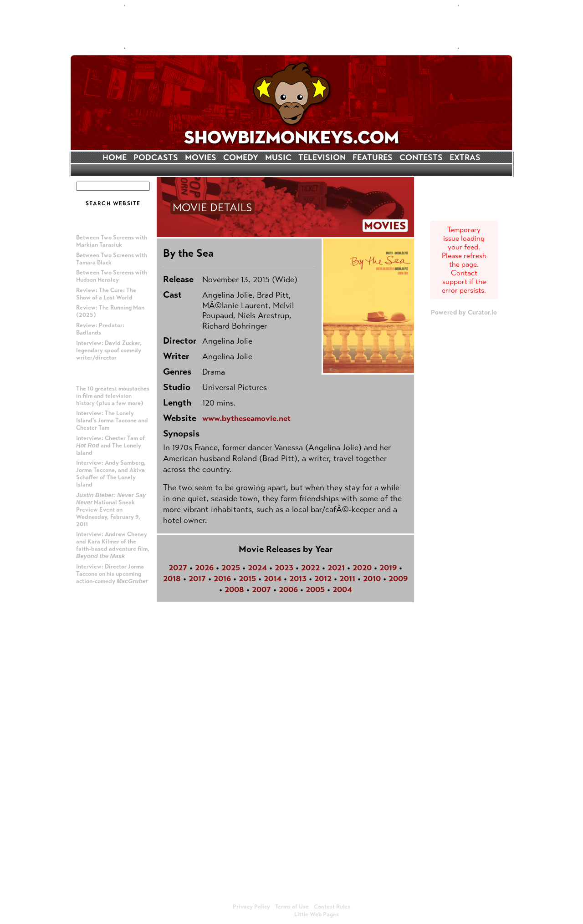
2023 (284, 568)
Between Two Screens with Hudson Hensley (112, 276)
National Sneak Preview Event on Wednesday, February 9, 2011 (111, 510)
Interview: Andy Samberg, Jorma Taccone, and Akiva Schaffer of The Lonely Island (111, 474)
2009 (398, 579)
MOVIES (201, 157)
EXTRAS (465, 157)
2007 (261, 589)
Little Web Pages (317, 914)
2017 (197, 579)
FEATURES (373, 157)
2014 (273, 579)
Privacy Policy (251, 907)
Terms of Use (292, 907)
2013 (298, 579)
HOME (115, 157)
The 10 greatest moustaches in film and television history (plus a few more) (113, 396)
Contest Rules (332, 907)
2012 (323, 579)
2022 (310, 568)
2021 (336, 568)
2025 (231, 568)
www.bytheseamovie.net (246, 418)
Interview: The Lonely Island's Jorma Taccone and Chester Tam (112, 421)
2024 (257, 568)
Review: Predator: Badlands (100, 329)
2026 (204, 568)
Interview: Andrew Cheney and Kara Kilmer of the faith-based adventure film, (113, 545)
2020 (362, 568)
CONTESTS (421, 157)
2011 (347, 579)
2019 (388, 568)
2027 (178, 568)
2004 (342, 589)
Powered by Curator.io (464, 312)
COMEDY (241, 157)
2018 (172, 579)
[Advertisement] (291, 27)
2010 (372, 579)
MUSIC (278, 157)
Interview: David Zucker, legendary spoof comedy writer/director (109, 350)
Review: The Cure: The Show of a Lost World (106, 294)
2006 (288, 589)
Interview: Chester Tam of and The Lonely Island (110, 446)
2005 (315, 589)
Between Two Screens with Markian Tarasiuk (112, 241)
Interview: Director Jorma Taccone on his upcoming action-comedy (112, 574)
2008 (234, 589)
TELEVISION (322, 157)
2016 (222, 579)
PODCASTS (156, 157)
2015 (247, 579)
